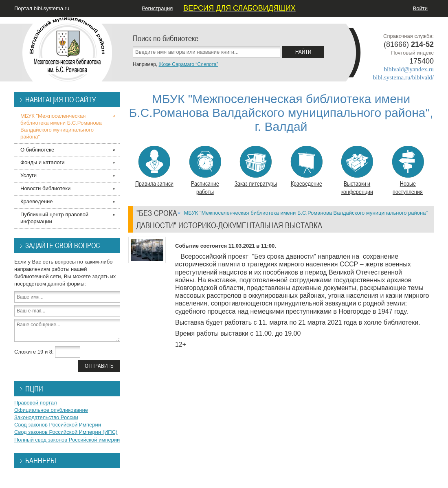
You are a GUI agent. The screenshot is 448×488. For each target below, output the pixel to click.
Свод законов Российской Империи (58, 425)
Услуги (29, 175)
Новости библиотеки (45, 188)
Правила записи (154, 167)
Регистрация (157, 8)
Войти (420, 8)
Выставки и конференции (357, 171)
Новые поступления (408, 171)
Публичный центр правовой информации (54, 218)
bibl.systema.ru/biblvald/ (403, 77)
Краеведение (306, 167)
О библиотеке (37, 150)
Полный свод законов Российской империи (67, 440)
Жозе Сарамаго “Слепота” (188, 64)
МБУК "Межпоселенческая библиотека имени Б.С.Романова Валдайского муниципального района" (306, 213)
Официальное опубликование (51, 410)
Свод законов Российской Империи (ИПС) (66, 432)
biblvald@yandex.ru (409, 69)
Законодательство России (46, 417)
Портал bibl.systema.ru (42, 8)
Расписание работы (205, 171)
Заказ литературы (256, 167)
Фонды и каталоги (43, 162)
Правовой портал (36, 403)
